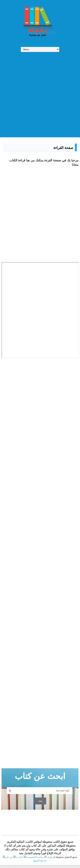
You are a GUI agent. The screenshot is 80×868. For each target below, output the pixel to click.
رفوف (50, 860)
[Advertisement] (40, 93)
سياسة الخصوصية (35, 860)
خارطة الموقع (40, 863)
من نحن (9, 860)
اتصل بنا (19, 860)
